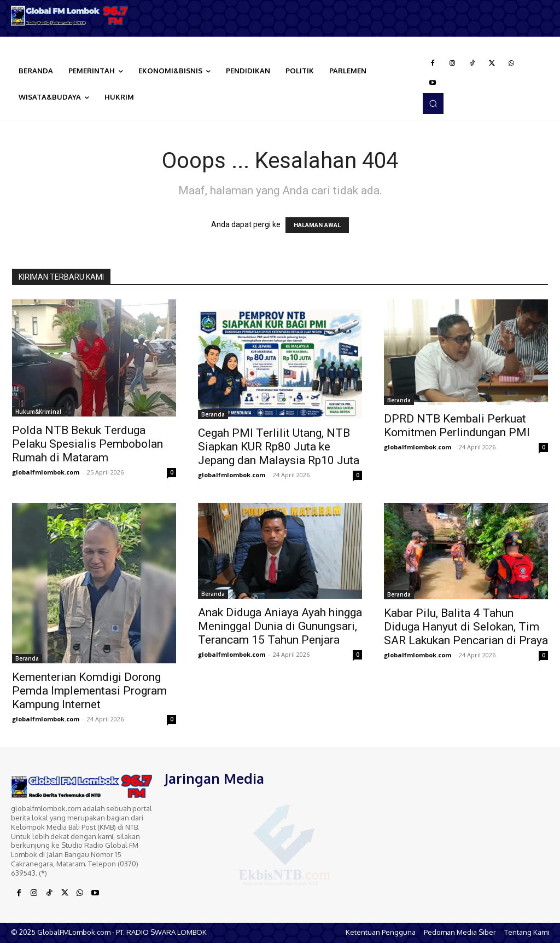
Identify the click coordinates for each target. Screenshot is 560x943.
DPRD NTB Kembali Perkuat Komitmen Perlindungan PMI (457, 426)
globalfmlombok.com (46, 472)
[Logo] (70, 16)
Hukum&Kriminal (38, 412)
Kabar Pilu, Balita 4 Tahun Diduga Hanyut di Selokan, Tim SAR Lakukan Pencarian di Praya (466, 627)
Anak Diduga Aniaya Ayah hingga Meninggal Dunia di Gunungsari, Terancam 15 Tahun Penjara (280, 626)
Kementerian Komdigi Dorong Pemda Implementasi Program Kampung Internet (89, 691)
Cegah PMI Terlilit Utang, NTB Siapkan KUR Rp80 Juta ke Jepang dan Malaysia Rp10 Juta (279, 447)
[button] (433, 103)
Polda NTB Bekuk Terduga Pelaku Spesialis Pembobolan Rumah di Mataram (87, 444)
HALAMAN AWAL (317, 225)
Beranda (213, 414)
